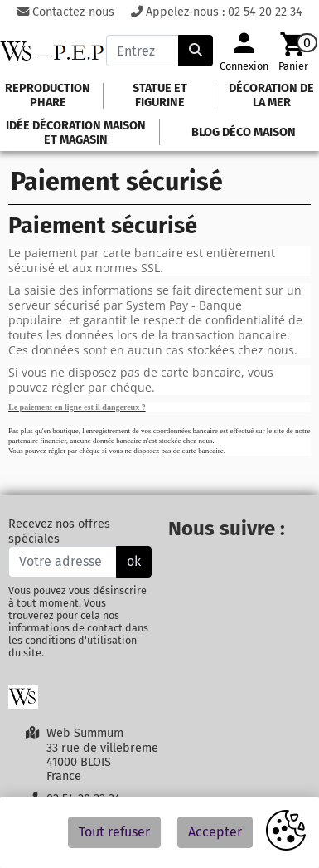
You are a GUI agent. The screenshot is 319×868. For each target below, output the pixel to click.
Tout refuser (114, 832)
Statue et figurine (160, 95)
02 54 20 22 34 (265, 12)
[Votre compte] (244, 50)
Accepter (215, 832)
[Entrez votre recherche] (142, 51)
